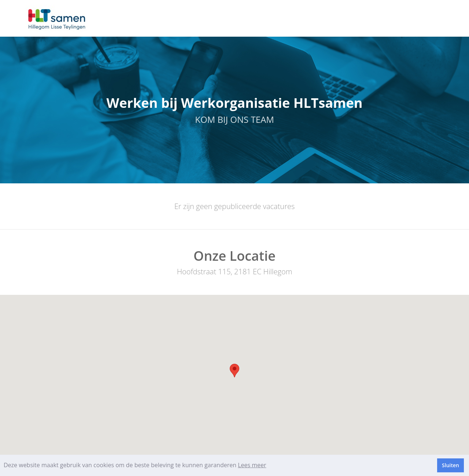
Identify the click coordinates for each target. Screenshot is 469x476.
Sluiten (450, 465)
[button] (234, 371)
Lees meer (252, 465)
